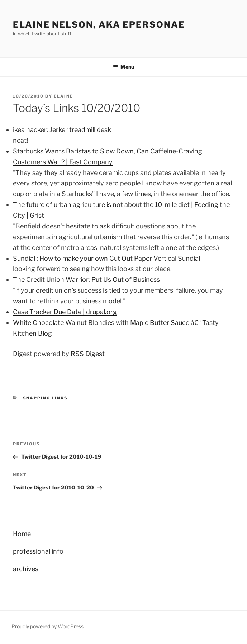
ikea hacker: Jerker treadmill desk (62, 130)
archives (26, 569)
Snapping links (46, 398)
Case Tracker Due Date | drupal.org (65, 312)
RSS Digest (88, 354)
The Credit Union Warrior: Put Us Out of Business (86, 280)
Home (22, 534)
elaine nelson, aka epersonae (99, 25)
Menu (123, 67)
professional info (38, 551)
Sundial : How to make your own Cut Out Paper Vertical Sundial (106, 258)
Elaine (63, 96)
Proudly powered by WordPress (47, 626)
